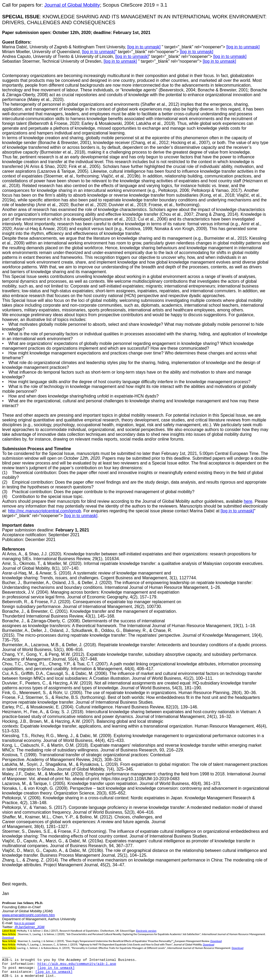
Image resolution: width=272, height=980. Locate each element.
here (248, 501)
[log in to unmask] (144, 47)
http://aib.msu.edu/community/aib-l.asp (77, 964)
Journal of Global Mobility (72, 5)
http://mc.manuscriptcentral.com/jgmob (44, 511)
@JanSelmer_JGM (30, 927)
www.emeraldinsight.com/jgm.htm (29, 915)
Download (8, 938)
